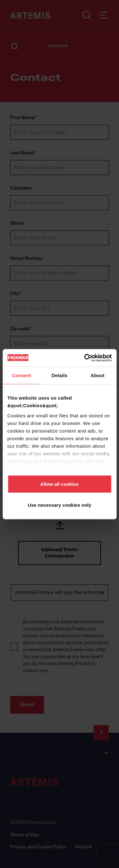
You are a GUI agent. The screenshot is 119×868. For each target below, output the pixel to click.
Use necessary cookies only (59, 505)
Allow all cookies (60, 484)
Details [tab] (60, 375)
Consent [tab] (21, 375)
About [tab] (97, 375)
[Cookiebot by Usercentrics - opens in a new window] (85, 358)
